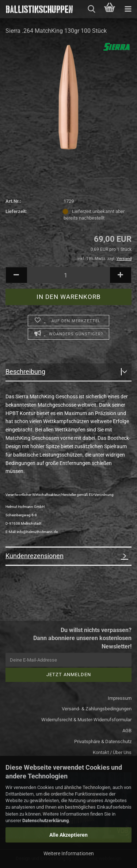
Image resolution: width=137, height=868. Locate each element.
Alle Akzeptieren (68, 835)
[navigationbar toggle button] (128, 9)
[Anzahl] (68, 275)
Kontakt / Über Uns (112, 752)
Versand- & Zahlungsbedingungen (97, 709)
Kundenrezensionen (35, 556)
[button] (16, 275)
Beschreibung (25, 372)
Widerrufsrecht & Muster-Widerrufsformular (86, 720)
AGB (127, 731)
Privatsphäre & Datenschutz (103, 741)
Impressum (120, 698)
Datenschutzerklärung (45, 820)
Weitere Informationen (69, 853)
